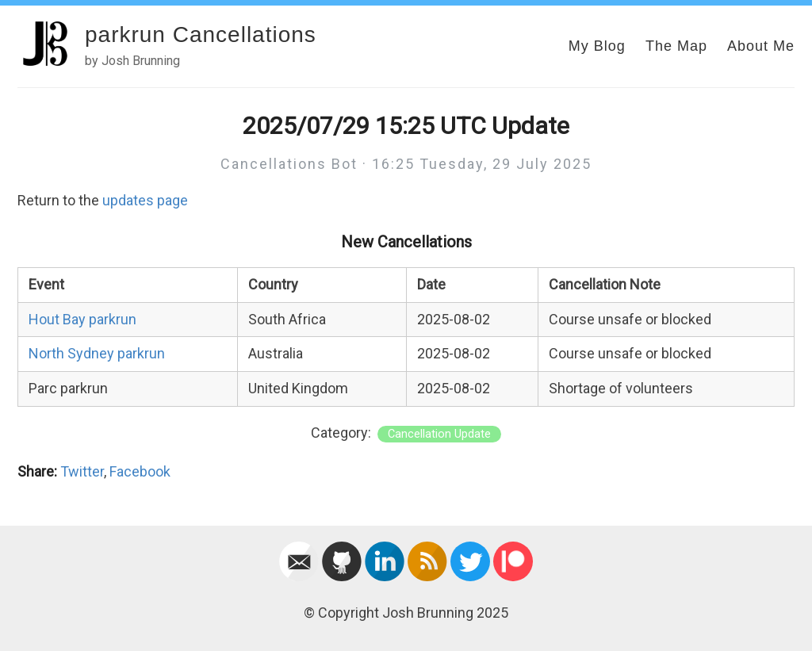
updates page (145, 200)
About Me (761, 46)
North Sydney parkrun (97, 353)
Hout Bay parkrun (82, 319)
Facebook (140, 471)
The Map (676, 46)
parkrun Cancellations (201, 34)
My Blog (597, 46)
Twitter (82, 471)
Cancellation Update (439, 434)
